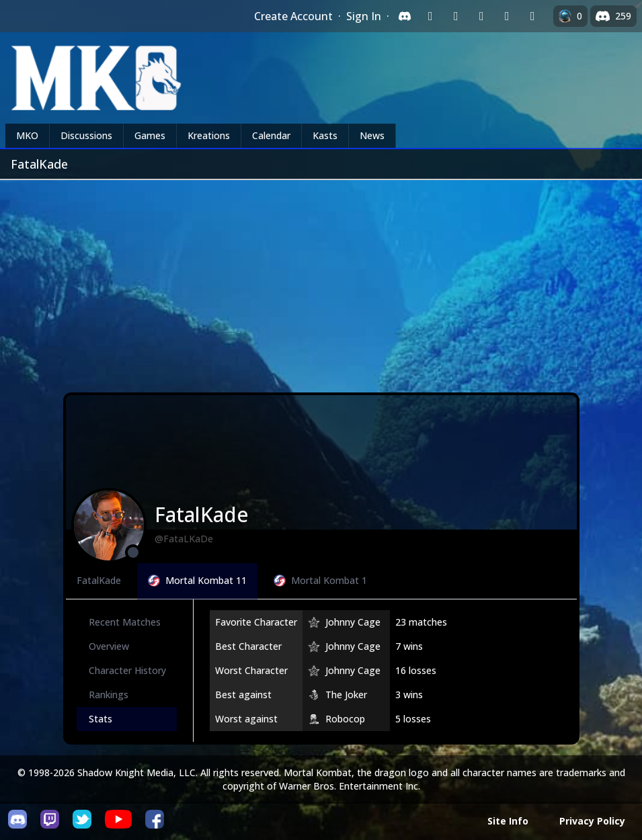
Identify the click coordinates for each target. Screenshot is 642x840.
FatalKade (99, 580)
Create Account (293, 16)
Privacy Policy (592, 821)
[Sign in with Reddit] (481, 16)
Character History (127, 670)
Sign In (364, 16)
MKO (27, 135)
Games (150, 135)
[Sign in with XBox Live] (532, 16)
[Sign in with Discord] (405, 16)
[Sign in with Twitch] (430, 16)
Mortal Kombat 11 (197, 580)
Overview (109, 646)
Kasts (325, 135)
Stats (101, 719)
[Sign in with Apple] (507, 16)
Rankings (109, 695)
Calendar (271, 135)
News (372, 135)
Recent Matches (125, 622)
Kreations (209, 135)
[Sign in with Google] (456, 16)
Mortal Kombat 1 (320, 580)
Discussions (86, 135)
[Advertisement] (321, 281)
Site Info (508, 821)
